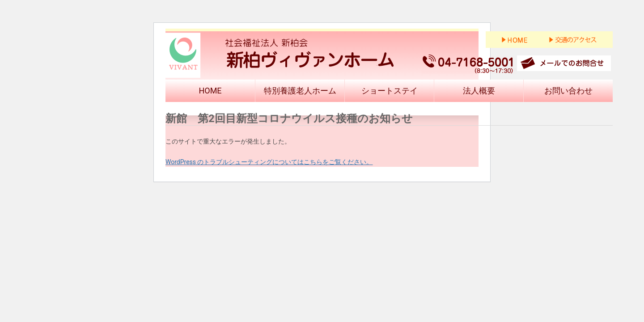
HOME (210, 91)
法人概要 (479, 91)
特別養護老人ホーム (300, 91)
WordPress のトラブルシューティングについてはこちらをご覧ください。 (269, 162)
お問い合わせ (568, 91)
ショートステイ (390, 91)
